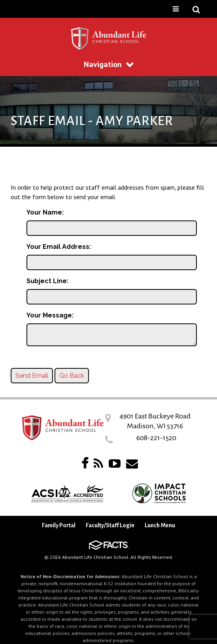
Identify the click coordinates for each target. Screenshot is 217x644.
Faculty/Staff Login (110, 525)
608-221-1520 (156, 438)
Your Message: (50, 315)
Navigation (109, 64)
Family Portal (59, 525)
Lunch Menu (160, 525)
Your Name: (45, 212)
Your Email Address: (59, 247)
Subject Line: (47, 281)
